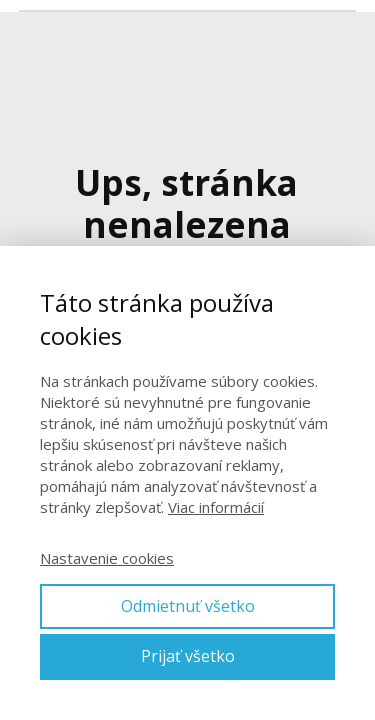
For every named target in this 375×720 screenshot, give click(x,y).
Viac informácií (216, 507)
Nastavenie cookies (107, 558)
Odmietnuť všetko (188, 606)
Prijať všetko (188, 656)
